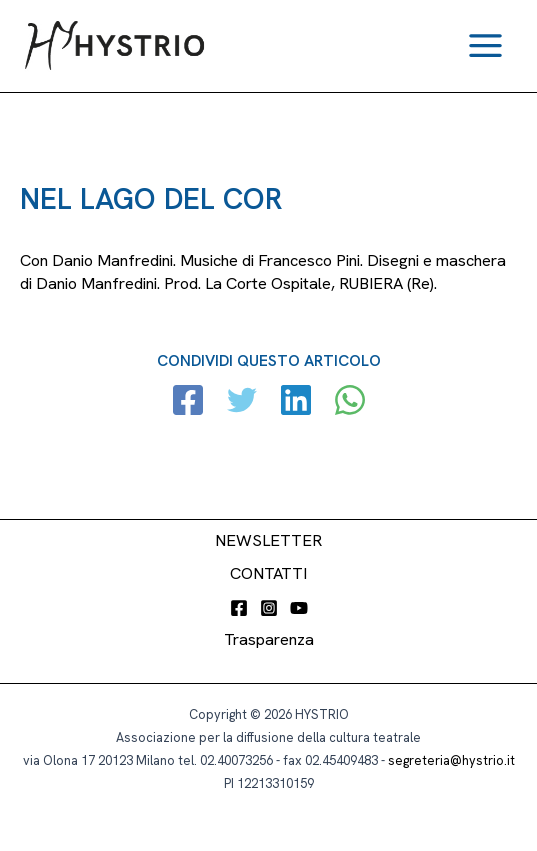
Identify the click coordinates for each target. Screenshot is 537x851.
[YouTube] (299, 608)
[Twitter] (242, 402)
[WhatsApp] (350, 402)
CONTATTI (268, 573)
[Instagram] (269, 608)
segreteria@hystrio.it (451, 760)
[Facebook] (188, 402)
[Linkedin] (296, 402)
